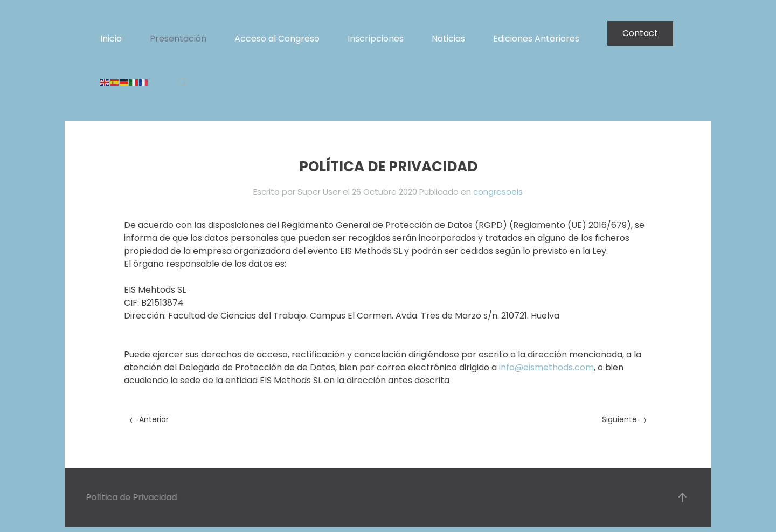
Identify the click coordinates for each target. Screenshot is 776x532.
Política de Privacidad (131, 497)
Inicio (111, 39)
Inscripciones (376, 39)
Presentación (178, 39)
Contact (640, 33)
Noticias (448, 39)
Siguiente (624, 419)
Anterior (149, 419)
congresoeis (498, 192)
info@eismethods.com (546, 367)
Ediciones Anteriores (536, 39)
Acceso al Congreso (277, 39)
